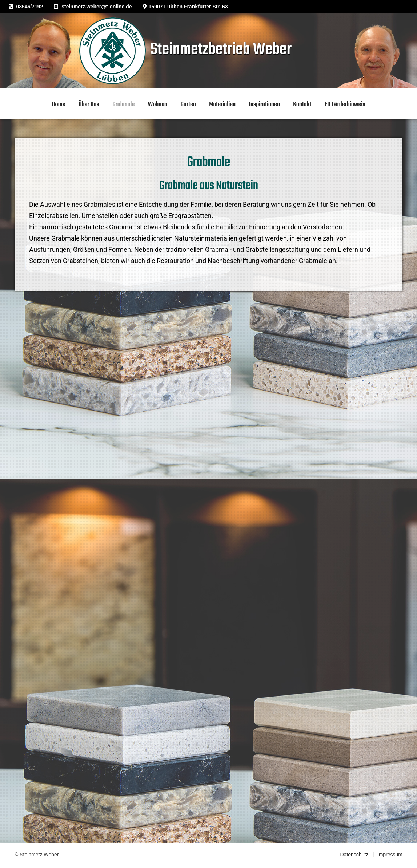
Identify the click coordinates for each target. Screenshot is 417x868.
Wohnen (158, 105)
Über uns (89, 105)
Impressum (390, 855)
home (59, 105)
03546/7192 (29, 7)
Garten (188, 105)
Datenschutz (354, 855)
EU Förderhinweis (345, 105)
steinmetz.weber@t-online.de (97, 7)
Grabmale (123, 105)
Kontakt (302, 105)
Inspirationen (264, 105)
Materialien (222, 105)
